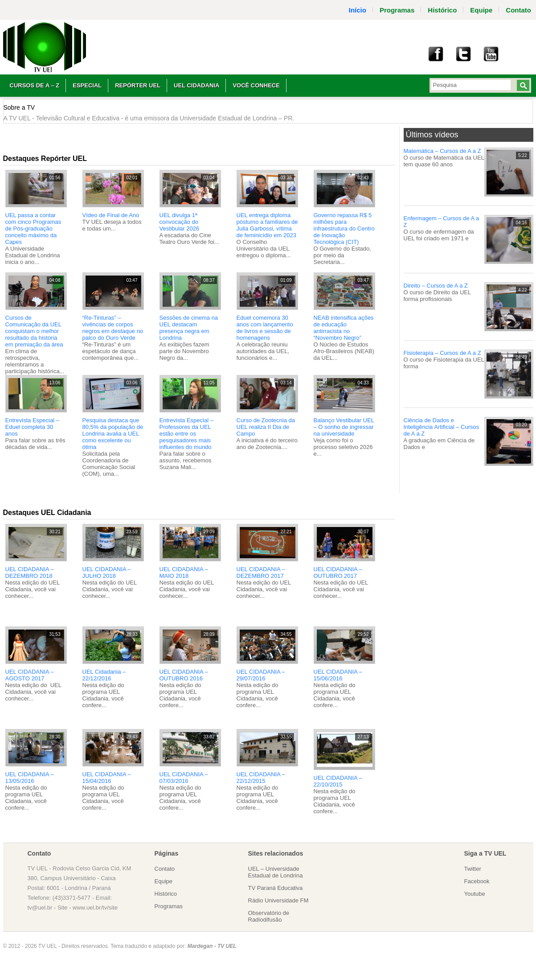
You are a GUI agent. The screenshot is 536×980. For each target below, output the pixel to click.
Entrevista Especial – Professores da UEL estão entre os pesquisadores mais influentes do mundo (186, 434)
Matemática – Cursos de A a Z (442, 151)
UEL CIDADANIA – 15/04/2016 (107, 778)
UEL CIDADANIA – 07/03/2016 (184, 778)
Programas (397, 10)
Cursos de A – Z (35, 85)
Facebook (477, 881)
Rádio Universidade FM (278, 900)
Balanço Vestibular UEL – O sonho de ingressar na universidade (344, 427)
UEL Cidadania (196, 85)
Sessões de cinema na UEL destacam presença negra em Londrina (189, 328)
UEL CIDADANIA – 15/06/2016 (338, 675)
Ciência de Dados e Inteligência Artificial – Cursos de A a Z (442, 427)
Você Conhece (256, 85)
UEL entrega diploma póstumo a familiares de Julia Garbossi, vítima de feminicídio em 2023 (267, 225)
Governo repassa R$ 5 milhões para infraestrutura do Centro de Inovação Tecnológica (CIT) (344, 229)
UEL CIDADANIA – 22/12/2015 (261, 778)
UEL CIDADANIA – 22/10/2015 (338, 781)
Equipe (481, 10)
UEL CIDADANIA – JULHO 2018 (107, 572)
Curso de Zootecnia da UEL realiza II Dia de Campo (266, 427)
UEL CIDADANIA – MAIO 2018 (184, 572)
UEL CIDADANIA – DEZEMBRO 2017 (261, 572)
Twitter (473, 869)
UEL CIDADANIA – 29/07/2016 (261, 675)
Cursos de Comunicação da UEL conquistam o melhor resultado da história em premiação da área (34, 331)
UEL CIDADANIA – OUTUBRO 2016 (184, 675)
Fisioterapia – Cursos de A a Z (442, 353)
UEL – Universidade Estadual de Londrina (276, 872)
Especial (87, 85)
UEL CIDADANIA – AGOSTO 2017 (30, 675)
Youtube (475, 894)
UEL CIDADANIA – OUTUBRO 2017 (338, 572)
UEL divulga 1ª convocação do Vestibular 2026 (180, 222)
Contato (165, 869)
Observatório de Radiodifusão (269, 916)
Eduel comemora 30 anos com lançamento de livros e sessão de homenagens (265, 328)
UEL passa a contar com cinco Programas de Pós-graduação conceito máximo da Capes (33, 229)
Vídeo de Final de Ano (111, 215)
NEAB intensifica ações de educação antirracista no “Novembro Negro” (344, 328)
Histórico (442, 10)
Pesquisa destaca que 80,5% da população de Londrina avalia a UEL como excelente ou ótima (113, 434)
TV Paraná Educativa (276, 888)
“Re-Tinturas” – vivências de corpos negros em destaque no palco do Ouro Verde (113, 328)
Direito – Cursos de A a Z (436, 286)
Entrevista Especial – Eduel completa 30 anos (32, 427)
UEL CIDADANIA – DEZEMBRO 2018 (30, 572)
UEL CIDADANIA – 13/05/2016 (30, 778)
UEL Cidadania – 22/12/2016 (104, 675)
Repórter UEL (138, 85)
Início (358, 10)
